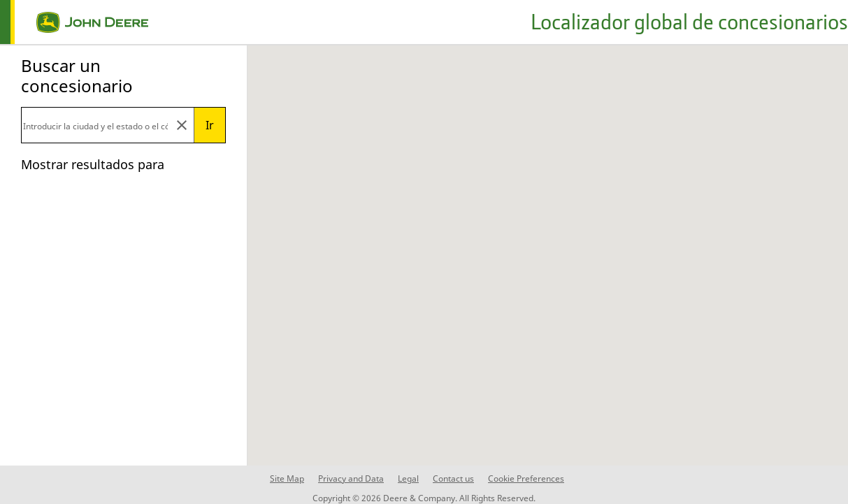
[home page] (74, 22)
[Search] (95, 125)
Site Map (287, 478)
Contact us (453, 478)
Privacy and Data (351, 478)
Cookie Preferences (526, 478)
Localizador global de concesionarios (689, 21)
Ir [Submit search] (210, 125)
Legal (408, 478)
